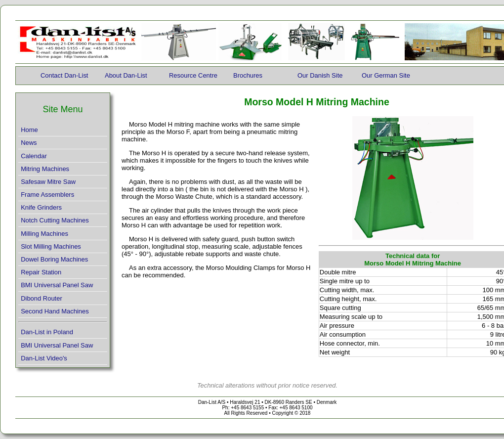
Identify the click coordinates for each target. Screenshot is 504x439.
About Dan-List (126, 75)
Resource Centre (193, 75)
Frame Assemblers (47, 195)
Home (29, 130)
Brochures (248, 75)
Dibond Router (42, 298)
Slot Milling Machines (51, 246)
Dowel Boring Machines (54, 259)
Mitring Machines (45, 169)
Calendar (34, 156)
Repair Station (41, 272)
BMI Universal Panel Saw (57, 285)
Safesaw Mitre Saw (48, 182)
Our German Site (386, 75)
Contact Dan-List (64, 75)
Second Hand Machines (55, 311)
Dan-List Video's (44, 358)
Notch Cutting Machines (55, 220)
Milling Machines (44, 234)
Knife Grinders (41, 207)
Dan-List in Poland (47, 332)
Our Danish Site (320, 75)
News (29, 143)
